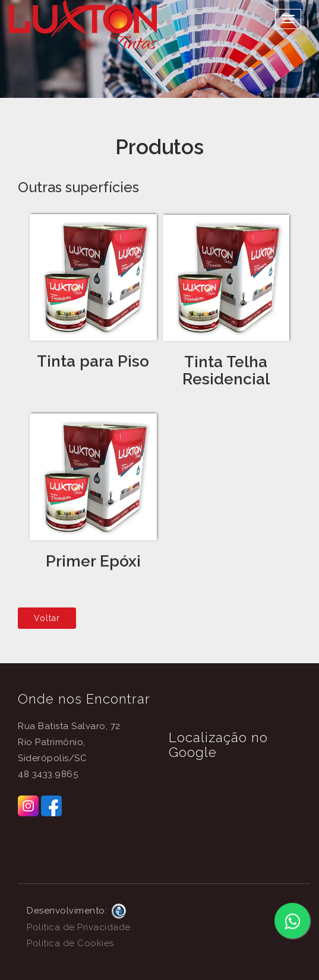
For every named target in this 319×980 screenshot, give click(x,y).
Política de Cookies (70, 943)
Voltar (47, 618)
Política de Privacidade (79, 927)
